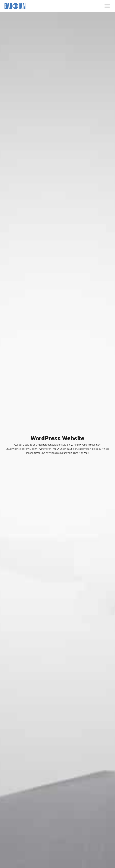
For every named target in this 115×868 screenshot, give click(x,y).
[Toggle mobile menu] (108, 6)
